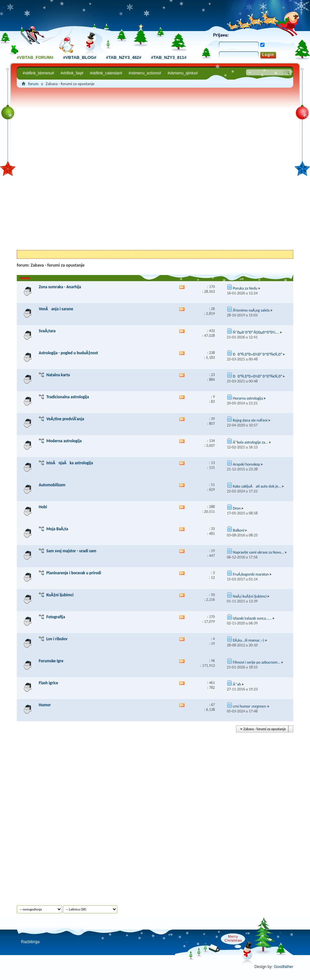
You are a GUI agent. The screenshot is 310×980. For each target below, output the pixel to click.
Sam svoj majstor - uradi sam (71, 551)
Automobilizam (52, 485)
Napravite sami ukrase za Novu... (258, 552)
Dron (237, 508)
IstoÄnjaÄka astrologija (69, 463)
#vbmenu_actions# (145, 73)
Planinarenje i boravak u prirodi (73, 573)
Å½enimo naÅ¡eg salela (251, 310)
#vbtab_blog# (80, 57)
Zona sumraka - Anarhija (60, 287)
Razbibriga (30, 942)
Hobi (43, 507)
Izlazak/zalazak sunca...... (252, 618)
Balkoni (238, 530)
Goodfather (284, 967)
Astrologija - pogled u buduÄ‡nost (68, 353)
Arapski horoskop (246, 464)
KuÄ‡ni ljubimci (60, 595)
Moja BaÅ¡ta (57, 529)
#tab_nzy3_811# (169, 57)
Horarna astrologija (248, 398)
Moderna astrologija (64, 441)
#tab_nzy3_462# (124, 57)
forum (33, 84)
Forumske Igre (51, 661)
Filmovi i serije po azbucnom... (257, 662)
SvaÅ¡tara (47, 331)
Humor (45, 705)
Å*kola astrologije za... (250, 442)
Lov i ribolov (57, 639)
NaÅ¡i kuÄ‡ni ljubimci (250, 596)
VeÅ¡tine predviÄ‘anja (65, 419)
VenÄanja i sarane (56, 309)
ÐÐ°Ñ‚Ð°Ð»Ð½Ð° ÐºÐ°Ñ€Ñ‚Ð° (257, 354)
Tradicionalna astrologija (67, 397)
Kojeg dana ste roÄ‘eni (250, 420)
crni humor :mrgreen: (250, 706)
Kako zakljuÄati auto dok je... (257, 486)
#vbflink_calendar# (106, 73)
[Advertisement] (78, 170)
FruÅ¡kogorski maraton (251, 574)
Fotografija (56, 617)
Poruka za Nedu (245, 288)
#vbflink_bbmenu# (38, 73)
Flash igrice (48, 683)
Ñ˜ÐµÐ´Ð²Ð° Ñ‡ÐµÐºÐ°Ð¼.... (256, 332)
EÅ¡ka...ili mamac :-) (248, 640)
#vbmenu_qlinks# (183, 73)
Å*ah (237, 684)
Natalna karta (58, 375)
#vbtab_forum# (35, 57)
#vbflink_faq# (72, 73)
